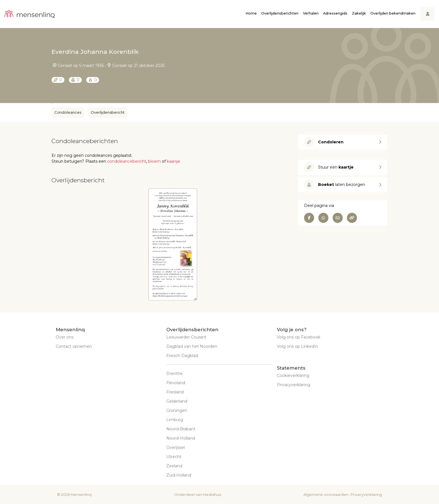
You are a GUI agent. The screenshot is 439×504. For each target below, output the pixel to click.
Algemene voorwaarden (326, 494)
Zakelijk (359, 13)
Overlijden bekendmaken (393, 13)
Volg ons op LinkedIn (297, 346)
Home (251, 13)
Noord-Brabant (181, 429)
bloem (154, 161)
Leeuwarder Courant (186, 337)
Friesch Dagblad (182, 356)
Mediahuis (212, 494)
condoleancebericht (127, 161)
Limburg (175, 420)
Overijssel (176, 447)
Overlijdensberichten (280, 13)
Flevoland (176, 383)
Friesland (175, 392)
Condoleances (68, 112)
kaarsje (174, 161)
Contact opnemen (74, 346)
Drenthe (175, 374)
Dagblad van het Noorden (192, 346)
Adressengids (335, 13)
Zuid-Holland (179, 475)
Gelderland (177, 401)
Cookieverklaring (293, 375)
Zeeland (174, 466)
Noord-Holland (181, 438)
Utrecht (174, 457)
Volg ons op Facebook (299, 337)
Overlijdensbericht (108, 112)
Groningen (177, 410)
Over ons (65, 337)
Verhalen (311, 13)
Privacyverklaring (294, 385)
